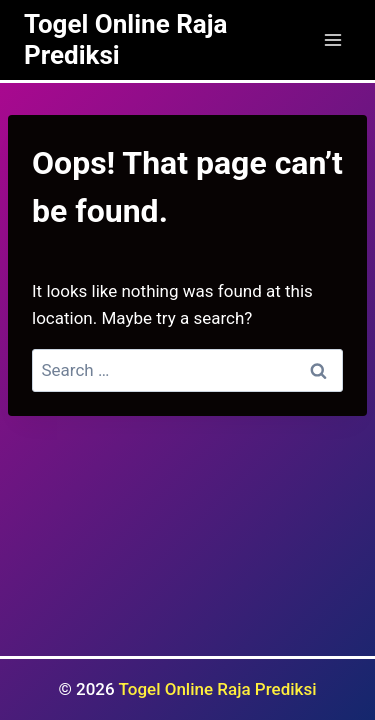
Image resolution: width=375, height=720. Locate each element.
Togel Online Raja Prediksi (218, 689)
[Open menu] (332, 39)
